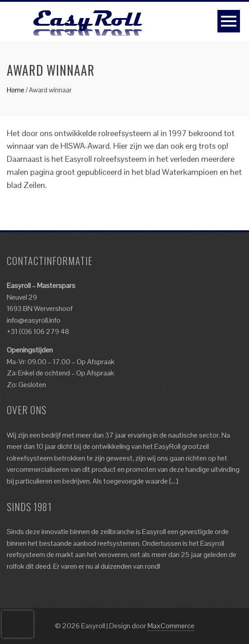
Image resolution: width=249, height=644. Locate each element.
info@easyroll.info (34, 320)
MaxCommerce (171, 626)
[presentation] (18, 624)
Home (16, 90)
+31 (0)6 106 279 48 (38, 331)
